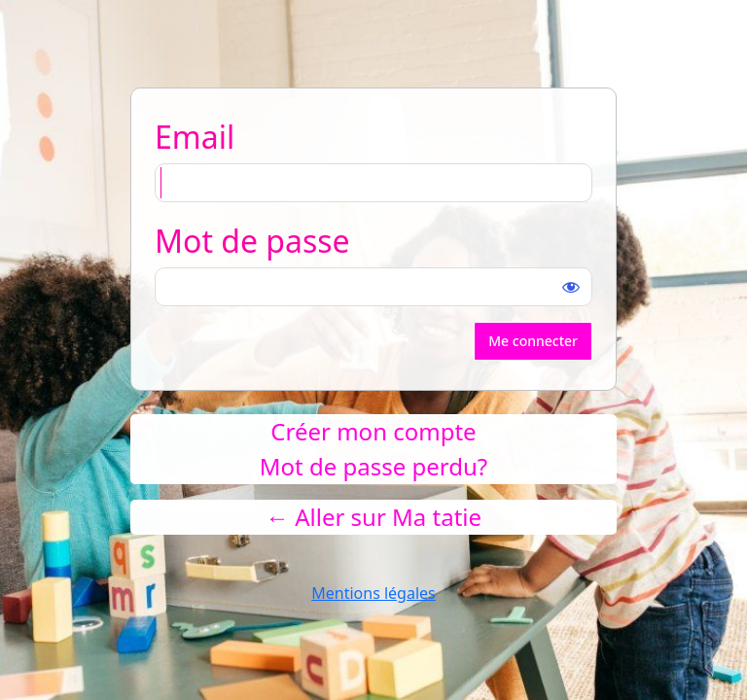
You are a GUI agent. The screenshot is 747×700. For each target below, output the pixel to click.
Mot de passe (252, 241)
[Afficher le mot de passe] (571, 287)
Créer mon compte (373, 431)
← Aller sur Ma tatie (373, 517)
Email (195, 137)
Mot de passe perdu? (373, 466)
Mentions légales (373, 593)
